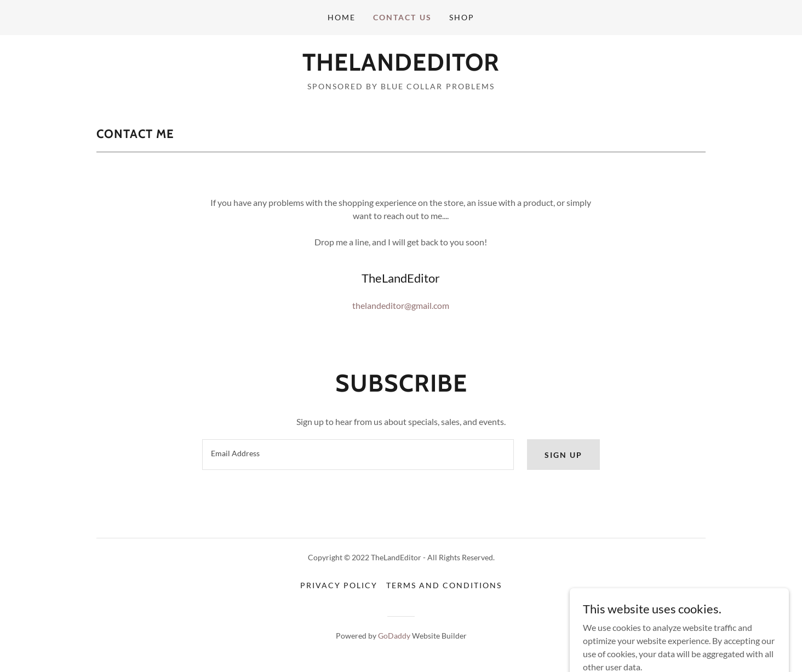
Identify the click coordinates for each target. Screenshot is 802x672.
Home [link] (342, 17)
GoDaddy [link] (394, 636)
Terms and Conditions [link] (444, 585)
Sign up (563, 455)
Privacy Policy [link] (339, 585)
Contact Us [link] (402, 17)
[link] (401, 67)
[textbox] (358, 455)
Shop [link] (462, 17)
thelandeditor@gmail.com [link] (401, 305)
